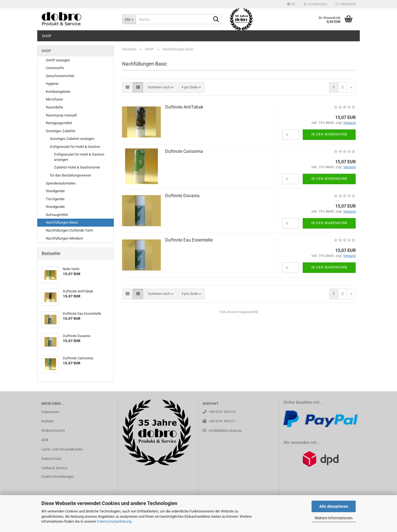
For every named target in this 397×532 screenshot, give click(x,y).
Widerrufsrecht (53, 431)
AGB (45, 440)
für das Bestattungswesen (71, 175)
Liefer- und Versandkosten (62, 449)
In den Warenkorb (329, 134)
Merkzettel (346, 4)
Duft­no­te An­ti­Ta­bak (184, 107)
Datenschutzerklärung (114, 521)
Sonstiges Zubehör (61, 131)
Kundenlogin (315, 4)
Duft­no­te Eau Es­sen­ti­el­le (189, 240)
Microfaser (54, 99)
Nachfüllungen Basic (62, 222)
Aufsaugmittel (57, 215)
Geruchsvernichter (60, 76)
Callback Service (54, 468)
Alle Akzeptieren (334, 506)
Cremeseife (55, 68)
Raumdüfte (54, 107)
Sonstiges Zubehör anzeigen (72, 139)
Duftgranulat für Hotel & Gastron (75, 147)
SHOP (47, 36)
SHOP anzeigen (58, 60)
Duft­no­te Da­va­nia (182, 196)
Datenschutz (51, 459)
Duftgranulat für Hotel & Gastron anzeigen (79, 157)
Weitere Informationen (334, 518)
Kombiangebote (58, 92)
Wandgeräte (55, 207)
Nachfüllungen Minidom (64, 238)
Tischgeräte (55, 199)
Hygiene (52, 84)
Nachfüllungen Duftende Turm (69, 230)
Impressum (50, 412)
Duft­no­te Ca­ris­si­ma (184, 151)
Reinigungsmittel (59, 123)
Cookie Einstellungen (58, 477)
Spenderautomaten (61, 183)
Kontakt (47, 421)
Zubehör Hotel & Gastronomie (77, 167)
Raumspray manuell (61, 115)
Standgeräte (55, 191)
